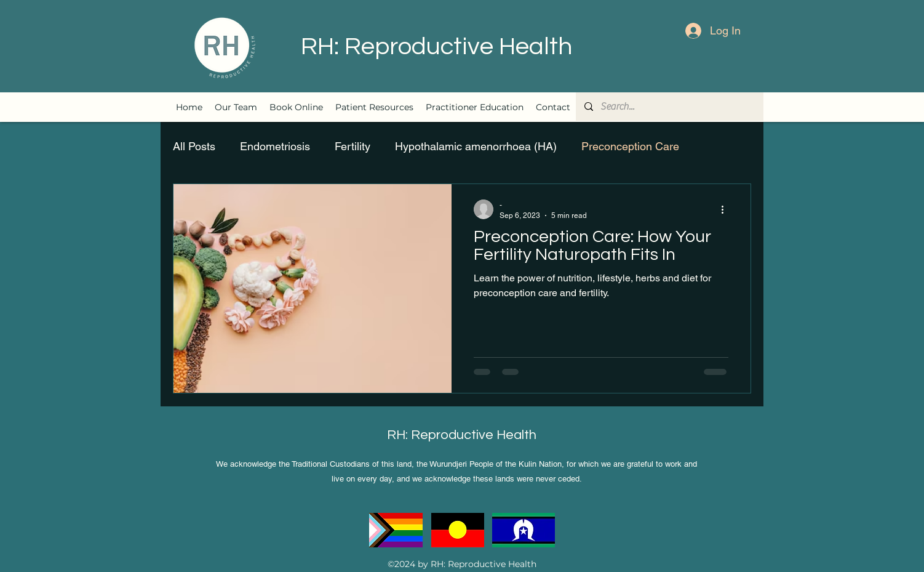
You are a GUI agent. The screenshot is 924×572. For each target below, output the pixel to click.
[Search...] (669, 107)
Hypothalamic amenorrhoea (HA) (476, 146)
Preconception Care (630, 146)
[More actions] (727, 209)
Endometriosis (275, 146)
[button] (374, 107)
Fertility (352, 146)
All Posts (194, 146)
